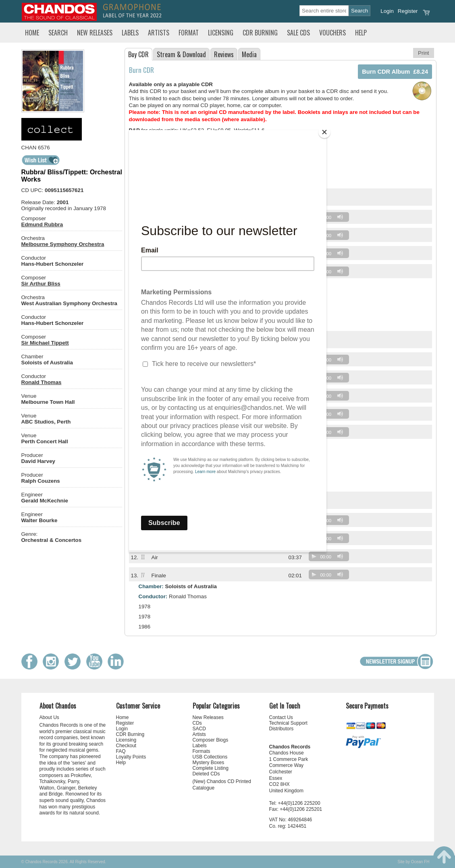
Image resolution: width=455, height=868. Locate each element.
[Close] (324, 132)
